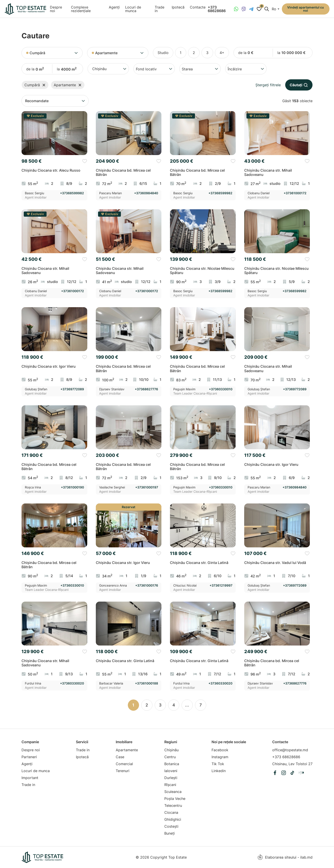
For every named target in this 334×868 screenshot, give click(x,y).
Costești (171, 826)
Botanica (172, 764)
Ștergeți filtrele (268, 85)
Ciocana (171, 812)
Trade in (160, 9)
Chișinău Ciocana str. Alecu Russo (51, 170)
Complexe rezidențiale (81, 9)
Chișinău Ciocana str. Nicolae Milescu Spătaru (202, 271)
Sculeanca (173, 792)
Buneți (170, 833)
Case (120, 757)
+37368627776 (146, 389)
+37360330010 (221, 389)
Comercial (124, 764)
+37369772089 (72, 389)
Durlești (171, 778)
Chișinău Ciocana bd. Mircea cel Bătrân (123, 173)
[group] (54, 133)
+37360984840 (146, 193)
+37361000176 (147, 585)
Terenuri (123, 771)
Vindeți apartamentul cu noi (306, 9)
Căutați (299, 85)
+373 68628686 (217, 9)
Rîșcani (170, 785)
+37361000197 (147, 487)
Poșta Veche (175, 799)
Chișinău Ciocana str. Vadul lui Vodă (275, 563)
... (187, 705)
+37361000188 (147, 683)
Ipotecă (178, 7)
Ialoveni (171, 771)
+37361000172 (295, 193)
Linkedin (219, 771)
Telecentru (173, 805)
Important (30, 778)
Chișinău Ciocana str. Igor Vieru (49, 366)
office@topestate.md (290, 750)
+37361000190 (72, 487)
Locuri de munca (133, 9)
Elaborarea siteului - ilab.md (285, 857)
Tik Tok (218, 764)
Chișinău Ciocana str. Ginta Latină (199, 563)
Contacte (198, 7)
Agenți (114, 7)
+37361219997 (221, 585)
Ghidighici (173, 819)
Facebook (220, 750)
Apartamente (127, 750)
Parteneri (29, 757)
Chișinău (171, 750)
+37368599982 (72, 193)
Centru (170, 757)
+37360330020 (72, 683)
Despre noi (56, 9)
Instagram (220, 757)
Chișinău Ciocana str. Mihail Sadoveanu (268, 173)
